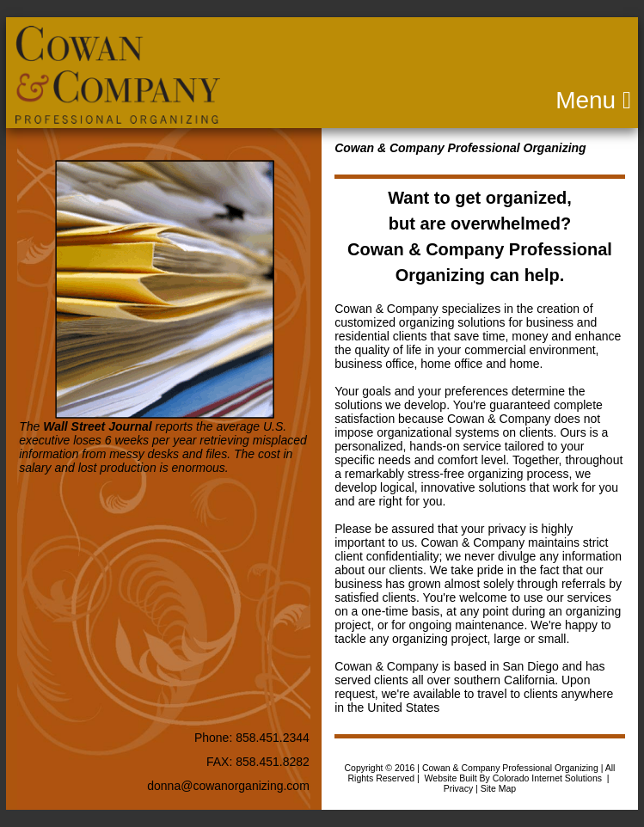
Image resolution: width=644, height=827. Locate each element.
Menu (427, 100)
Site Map (498, 788)
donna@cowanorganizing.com (228, 786)
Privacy (458, 788)
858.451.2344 (273, 738)
